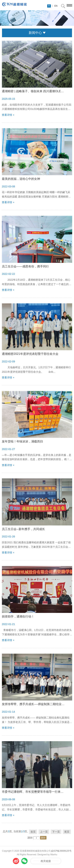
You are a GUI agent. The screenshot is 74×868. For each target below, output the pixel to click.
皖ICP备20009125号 (61, 851)
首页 (33, 832)
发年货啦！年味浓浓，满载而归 (22, 441)
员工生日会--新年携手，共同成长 (23, 529)
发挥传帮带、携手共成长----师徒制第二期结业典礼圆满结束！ (34, 704)
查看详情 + (8, 115)
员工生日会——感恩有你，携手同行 (25, 266)
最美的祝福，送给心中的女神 (21, 179)
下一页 (56, 832)
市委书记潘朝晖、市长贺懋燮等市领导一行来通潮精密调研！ (34, 792)
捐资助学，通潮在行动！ (18, 616)
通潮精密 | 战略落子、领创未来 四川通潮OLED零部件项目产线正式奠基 (34, 91)
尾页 (67, 832)
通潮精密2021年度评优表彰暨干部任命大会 (30, 354)
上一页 (44, 832)
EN (56, 6)
